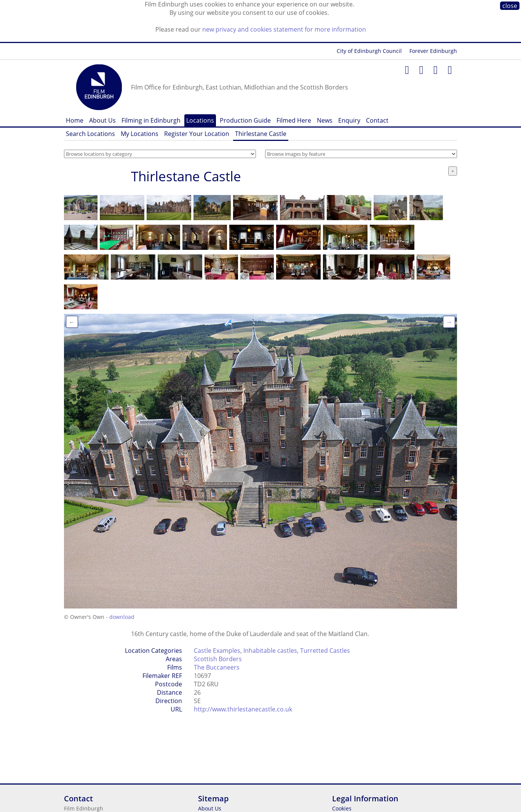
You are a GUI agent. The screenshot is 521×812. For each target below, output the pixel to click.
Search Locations (90, 134)
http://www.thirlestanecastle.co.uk (243, 709)
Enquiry (349, 120)
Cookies (342, 808)
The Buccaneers (217, 667)
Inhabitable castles (270, 651)
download (122, 617)
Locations (200, 120)
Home (75, 120)
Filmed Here (294, 120)
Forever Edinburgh (433, 51)
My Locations (140, 134)
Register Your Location (197, 134)
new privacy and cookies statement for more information (284, 29)
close (510, 6)
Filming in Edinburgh (151, 120)
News (325, 120)
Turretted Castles (325, 651)
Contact (377, 120)
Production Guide (245, 120)
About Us (102, 120)
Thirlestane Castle (261, 134)
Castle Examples (217, 651)
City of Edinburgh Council (369, 51)
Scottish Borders (218, 659)
